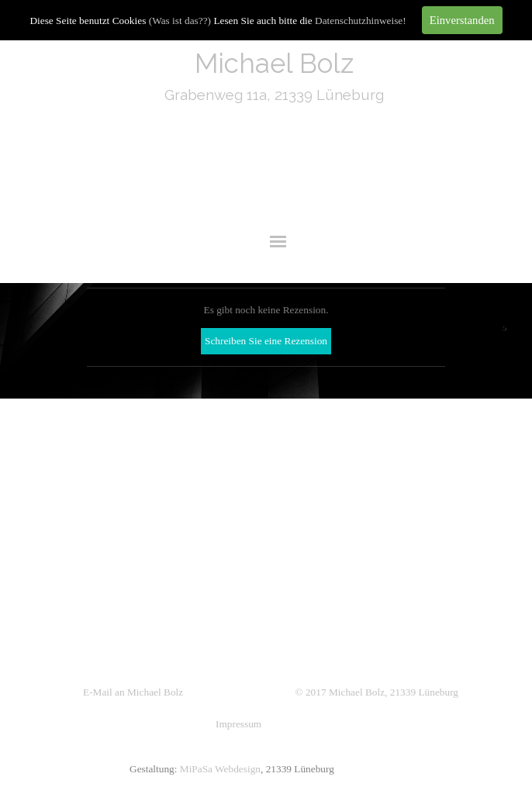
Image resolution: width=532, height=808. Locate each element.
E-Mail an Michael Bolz (133, 692)
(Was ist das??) (180, 21)
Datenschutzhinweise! (361, 21)
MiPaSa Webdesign (220, 769)
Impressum (238, 724)
